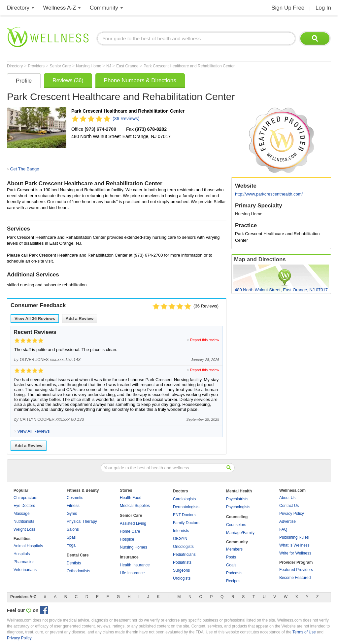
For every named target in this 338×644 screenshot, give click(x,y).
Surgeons (181, 570)
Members (234, 549)
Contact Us (289, 506)
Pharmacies (24, 562)
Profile (24, 81)
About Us (287, 498)
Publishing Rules (294, 537)
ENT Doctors (184, 515)
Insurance (129, 557)
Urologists (182, 578)
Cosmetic (75, 498)
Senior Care (61, 66)
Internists (181, 531)
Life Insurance (132, 573)
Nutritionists (24, 521)
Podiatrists (182, 562)
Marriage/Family (240, 533)
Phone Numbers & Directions (140, 80)
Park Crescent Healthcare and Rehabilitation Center (189, 66)
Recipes (233, 581)
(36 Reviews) (126, 119)
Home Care (130, 531)
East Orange (128, 66)
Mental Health (239, 491)
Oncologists (183, 547)
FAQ (283, 529)
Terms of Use (304, 632)
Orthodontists (78, 571)
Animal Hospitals (28, 546)
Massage (22, 514)
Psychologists (238, 507)
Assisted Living (133, 523)
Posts (231, 557)
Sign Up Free (288, 8)
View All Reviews (35, 319)
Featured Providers (296, 570)
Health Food (131, 498)
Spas (71, 537)
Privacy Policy (292, 514)
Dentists (74, 563)
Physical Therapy (82, 521)
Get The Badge (24, 169)
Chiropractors (25, 498)
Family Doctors (186, 523)
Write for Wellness (295, 553)
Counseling (237, 517)
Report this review (205, 340)
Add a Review (80, 319)
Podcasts (234, 573)
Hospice (127, 539)
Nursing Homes (134, 547)
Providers (37, 66)
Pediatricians (184, 555)
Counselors (236, 525)
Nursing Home (89, 66)
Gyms (72, 514)
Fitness (73, 506)
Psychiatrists (237, 499)
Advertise (287, 521)
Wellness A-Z (60, 8)
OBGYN (180, 539)
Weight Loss (24, 529)
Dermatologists (186, 507)
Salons (73, 529)
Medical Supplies (135, 506)
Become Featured (295, 578)
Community (104, 8)
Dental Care (78, 555)
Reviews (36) (68, 80)
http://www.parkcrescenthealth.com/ (269, 194)
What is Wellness (294, 545)
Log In (323, 8)
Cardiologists (184, 499)
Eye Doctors (24, 506)
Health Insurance (135, 565)
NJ (109, 66)
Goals (231, 565)
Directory (18, 8)
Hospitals (22, 554)
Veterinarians (25, 570)
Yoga (71, 545)
